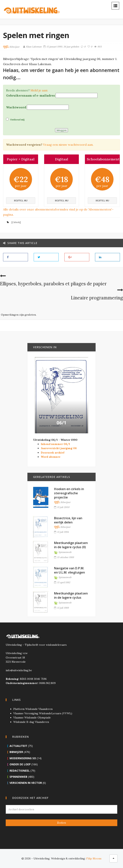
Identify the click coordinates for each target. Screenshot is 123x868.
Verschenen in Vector (26, 783)
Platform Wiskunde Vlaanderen (33, 709)
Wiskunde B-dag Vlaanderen (31, 722)
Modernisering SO (23, 758)
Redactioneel (20, 771)
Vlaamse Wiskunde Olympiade (32, 718)
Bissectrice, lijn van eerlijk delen (68, 520)
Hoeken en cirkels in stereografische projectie (69, 493)
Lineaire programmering (97, 298)
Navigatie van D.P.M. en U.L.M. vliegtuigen (69, 570)
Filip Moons (94, 858)
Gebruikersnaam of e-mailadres (30, 95)
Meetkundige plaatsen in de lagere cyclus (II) (71, 545)
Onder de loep (20, 764)
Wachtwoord (16, 107)
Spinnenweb (63, 552)
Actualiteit (18, 746)
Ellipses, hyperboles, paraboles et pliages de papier (53, 284)
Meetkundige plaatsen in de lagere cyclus (71, 595)
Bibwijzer (11, 47)
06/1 (61, 423)
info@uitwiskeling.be (19, 670)
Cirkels (16, 222)
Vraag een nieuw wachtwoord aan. (68, 145)
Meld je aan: (39, 90)
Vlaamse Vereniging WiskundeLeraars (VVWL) (43, 713)
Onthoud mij (15, 119)
